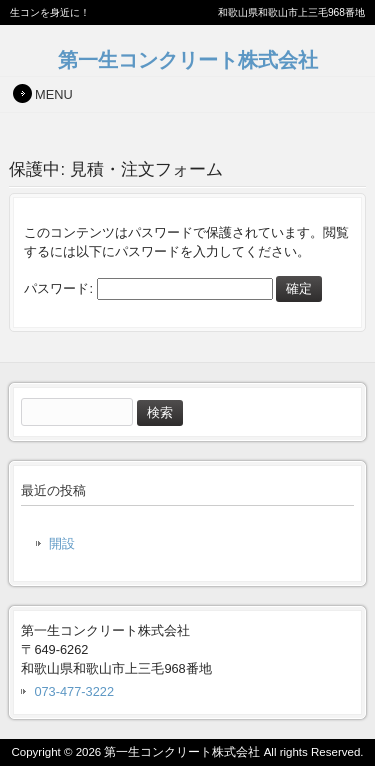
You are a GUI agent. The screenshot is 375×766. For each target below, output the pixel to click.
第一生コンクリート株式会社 (188, 59)
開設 (62, 543)
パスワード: (148, 288)
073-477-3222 (74, 691)
